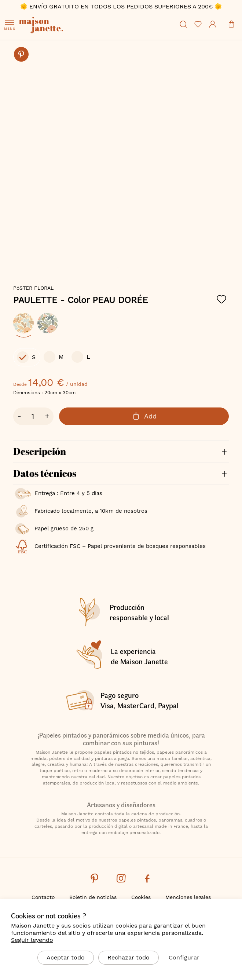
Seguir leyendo (32, 940)
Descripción (40, 451)
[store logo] (63, 26)
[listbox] (121, 327)
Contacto (43, 897)
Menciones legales (188, 897)
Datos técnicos (45, 473)
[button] (118, 268)
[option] (23, 323)
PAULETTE (80, 300)
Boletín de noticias (93, 897)
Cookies (141, 897)
